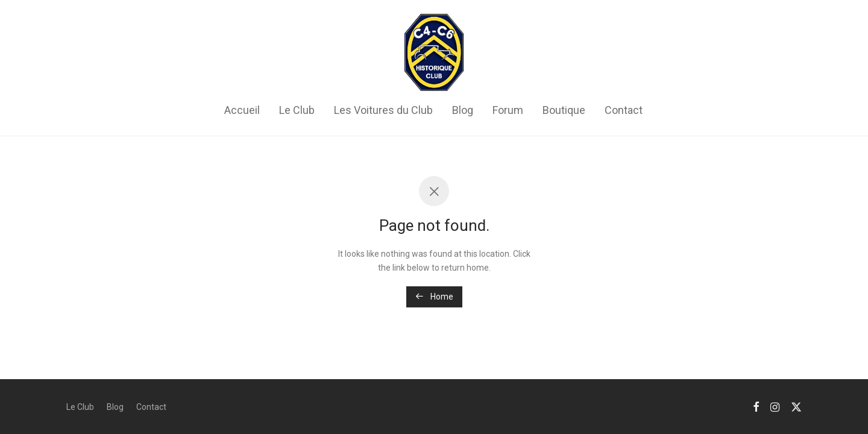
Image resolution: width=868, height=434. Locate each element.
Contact (624, 110)
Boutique (564, 110)
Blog (463, 110)
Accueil (242, 110)
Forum (508, 110)
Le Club (297, 110)
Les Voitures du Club (383, 110)
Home (434, 297)
